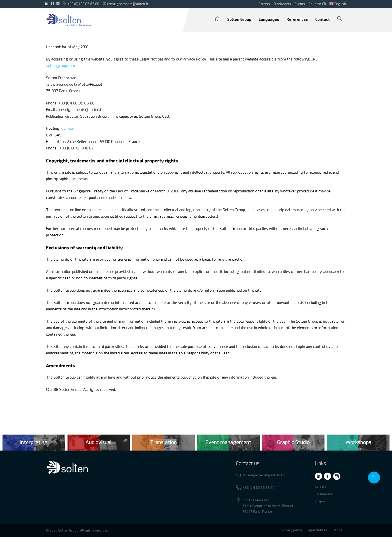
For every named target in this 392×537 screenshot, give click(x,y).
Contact (322, 19)
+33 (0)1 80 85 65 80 (81, 4)
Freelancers (282, 4)
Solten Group (239, 19)
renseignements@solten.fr (126, 4)
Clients (300, 4)
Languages (269, 19)
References (297, 19)
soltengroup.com (60, 66)
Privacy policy (292, 530)
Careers (264, 4)
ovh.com (68, 128)
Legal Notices (317, 530)
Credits (337, 530)
